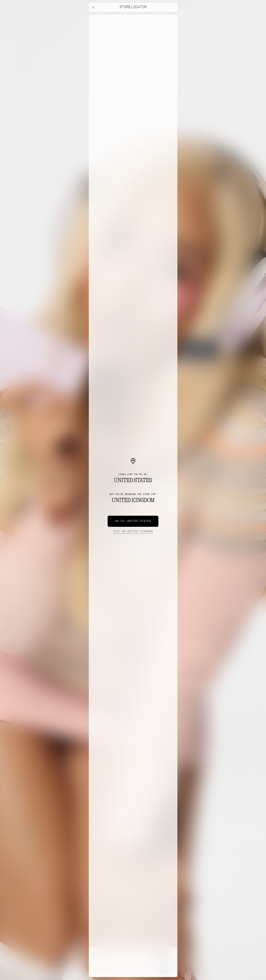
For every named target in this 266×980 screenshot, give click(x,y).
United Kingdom (133, 532)
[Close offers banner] (173, 16)
